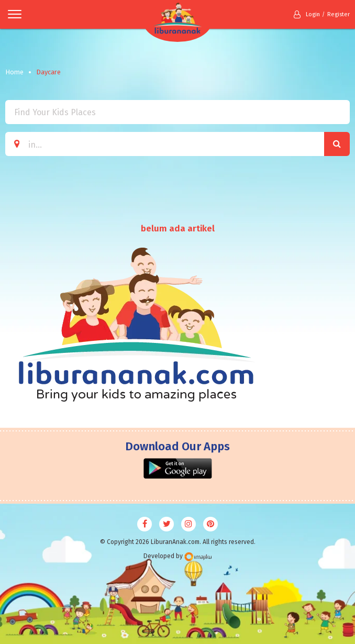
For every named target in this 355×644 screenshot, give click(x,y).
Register (339, 14)
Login (307, 14)
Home (14, 72)
